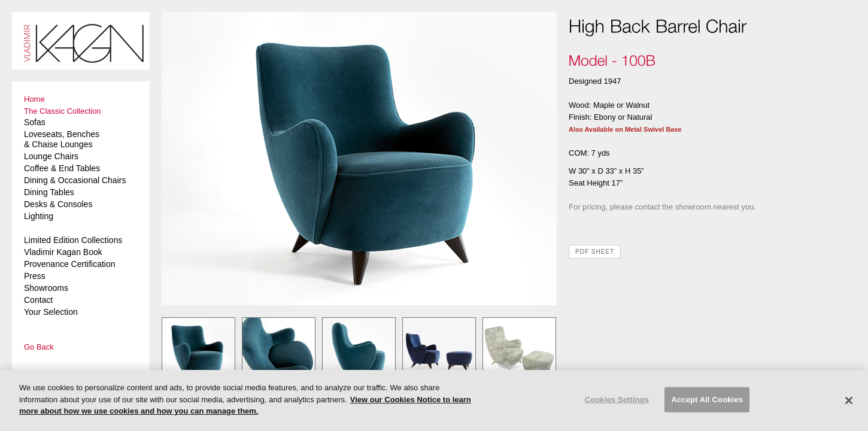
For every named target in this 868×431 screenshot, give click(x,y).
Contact (38, 300)
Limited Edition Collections (73, 240)
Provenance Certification (70, 264)
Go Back (39, 347)
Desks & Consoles (58, 204)
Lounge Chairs (51, 156)
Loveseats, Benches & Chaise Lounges (62, 139)
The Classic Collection (63, 111)
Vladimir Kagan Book (63, 252)
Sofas (35, 122)
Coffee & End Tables (62, 168)
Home (34, 99)
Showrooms (46, 288)
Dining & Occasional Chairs (75, 180)
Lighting (39, 216)
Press (35, 276)
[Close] (849, 400)
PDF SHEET (595, 252)
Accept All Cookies (707, 400)
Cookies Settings (617, 400)
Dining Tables (49, 192)
